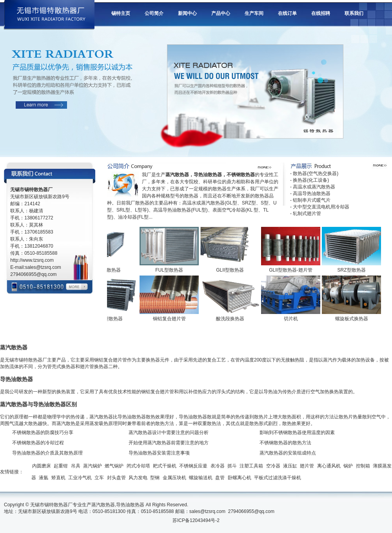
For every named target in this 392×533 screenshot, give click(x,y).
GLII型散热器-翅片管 (292, 270)
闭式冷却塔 (138, 466)
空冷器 (273, 466)
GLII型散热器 (231, 270)
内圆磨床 (42, 466)
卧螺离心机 (240, 478)
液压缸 (290, 466)
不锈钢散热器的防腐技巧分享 (43, 433)
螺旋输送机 (201, 478)
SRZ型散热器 (353, 270)
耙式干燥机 (165, 466)
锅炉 (348, 466)
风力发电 (138, 478)
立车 (99, 478)
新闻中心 (187, 13)
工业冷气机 (80, 478)
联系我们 (354, 13)
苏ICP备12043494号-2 (196, 520)
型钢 (155, 478)
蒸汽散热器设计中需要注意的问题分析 (169, 433)
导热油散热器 (130, 505)
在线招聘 (321, 13)
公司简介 (154, 13)
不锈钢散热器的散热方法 (285, 443)
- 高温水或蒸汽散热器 (313, 187)
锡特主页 (121, 13)
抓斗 (232, 466)
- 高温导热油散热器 (310, 193)
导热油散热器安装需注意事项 (159, 453)
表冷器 (218, 466)
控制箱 (363, 466)
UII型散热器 (110, 270)
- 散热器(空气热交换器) (314, 173)
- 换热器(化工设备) (309, 180)
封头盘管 (116, 478)
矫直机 (58, 478)
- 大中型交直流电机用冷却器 (320, 207)
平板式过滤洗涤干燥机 (278, 478)
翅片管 (307, 466)
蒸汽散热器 (103, 505)
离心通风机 (329, 466)
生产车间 (254, 13)
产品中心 (221, 13)
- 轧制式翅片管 (306, 214)
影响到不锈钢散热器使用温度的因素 (297, 433)
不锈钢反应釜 (193, 466)
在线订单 (287, 13)
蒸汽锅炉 (93, 466)
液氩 (44, 478)
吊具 (76, 466)
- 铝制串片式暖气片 (310, 200)
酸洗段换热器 (232, 319)
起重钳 (61, 466)
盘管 (220, 478)
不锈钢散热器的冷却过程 (38, 443)
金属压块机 (174, 478)
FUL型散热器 (171, 270)
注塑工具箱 (251, 466)
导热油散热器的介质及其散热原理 (47, 453)
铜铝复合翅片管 (171, 319)
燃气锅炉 (114, 466)
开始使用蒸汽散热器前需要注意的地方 (169, 443)
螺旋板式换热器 (353, 319)
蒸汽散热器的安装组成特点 (288, 453)
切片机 (292, 319)
